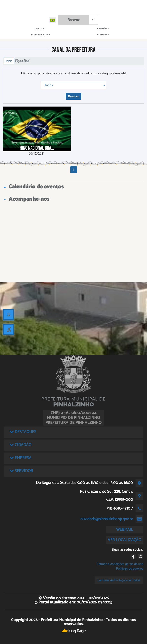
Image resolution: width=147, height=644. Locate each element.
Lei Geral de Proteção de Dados (119, 580)
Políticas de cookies (130, 569)
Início (9, 61)
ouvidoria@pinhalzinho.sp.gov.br (107, 519)
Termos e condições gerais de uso (120, 564)
